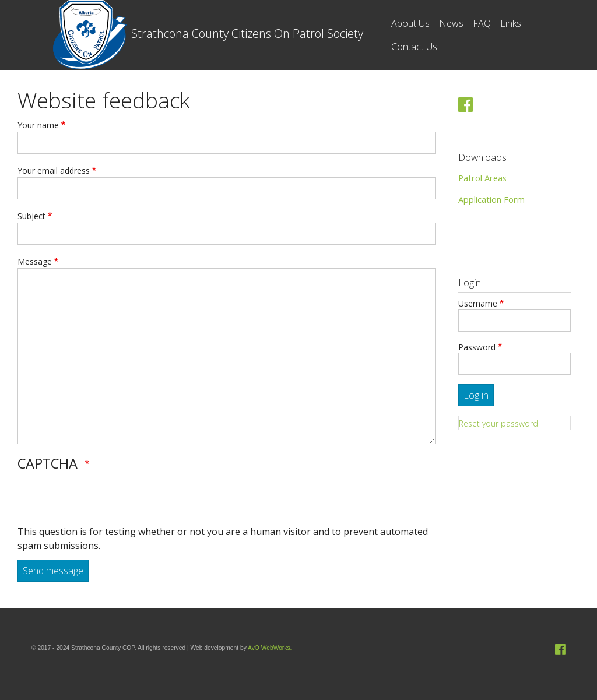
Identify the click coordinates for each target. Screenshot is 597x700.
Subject (31, 216)
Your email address (54, 170)
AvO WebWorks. (270, 648)
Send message (53, 571)
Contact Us (414, 47)
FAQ (482, 23)
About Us (410, 23)
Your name (38, 125)
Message (35, 261)
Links (511, 23)
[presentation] (106, 502)
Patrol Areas (482, 178)
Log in (476, 395)
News (451, 23)
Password (477, 347)
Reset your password (498, 423)
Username (478, 303)
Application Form (491, 199)
